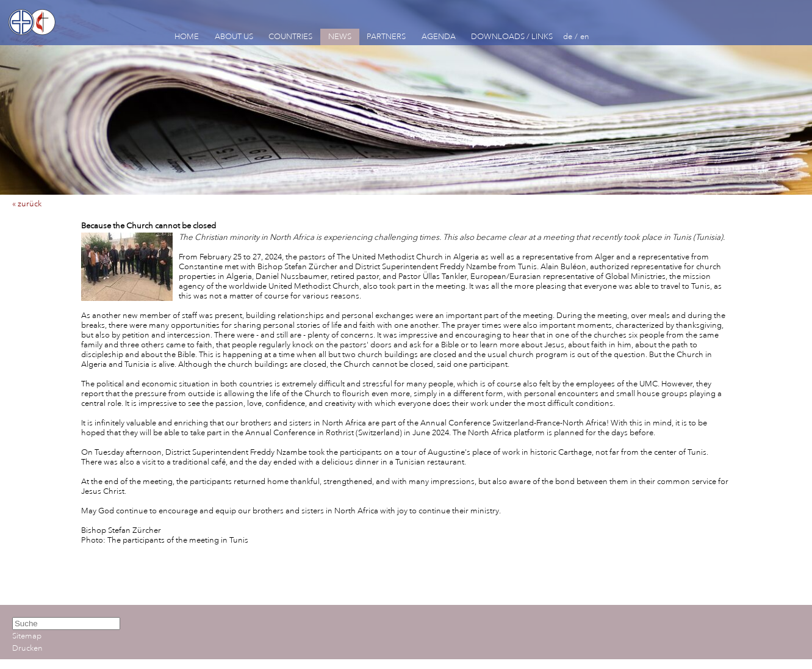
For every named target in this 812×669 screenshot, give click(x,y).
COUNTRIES (290, 37)
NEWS (340, 37)
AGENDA (439, 37)
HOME (187, 37)
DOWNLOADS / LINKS (512, 37)
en (585, 37)
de (568, 37)
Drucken (27, 648)
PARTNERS (386, 37)
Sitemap (27, 636)
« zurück (27, 204)
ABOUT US (234, 37)
